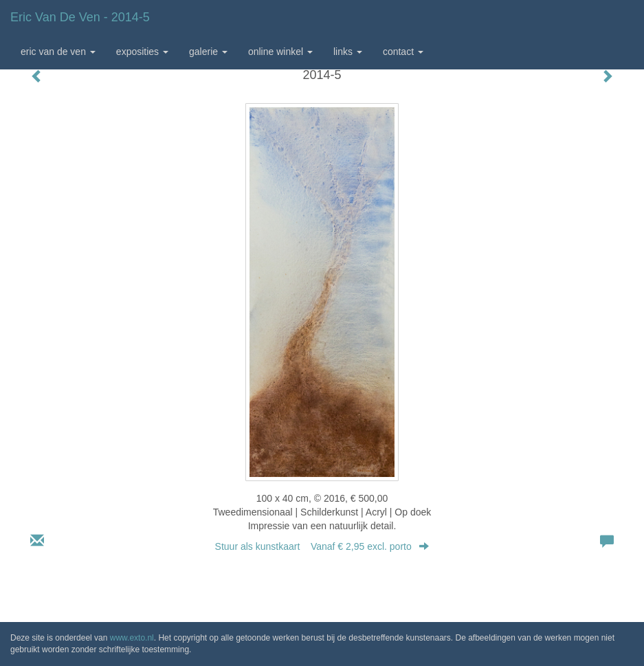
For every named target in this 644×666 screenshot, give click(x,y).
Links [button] (348, 52)
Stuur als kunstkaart (322, 546)
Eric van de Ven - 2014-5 (80, 17)
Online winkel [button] (280, 52)
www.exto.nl (132, 638)
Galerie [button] (208, 52)
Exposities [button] (142, 52)
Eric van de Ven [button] (58, 52)
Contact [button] (403, 52)
